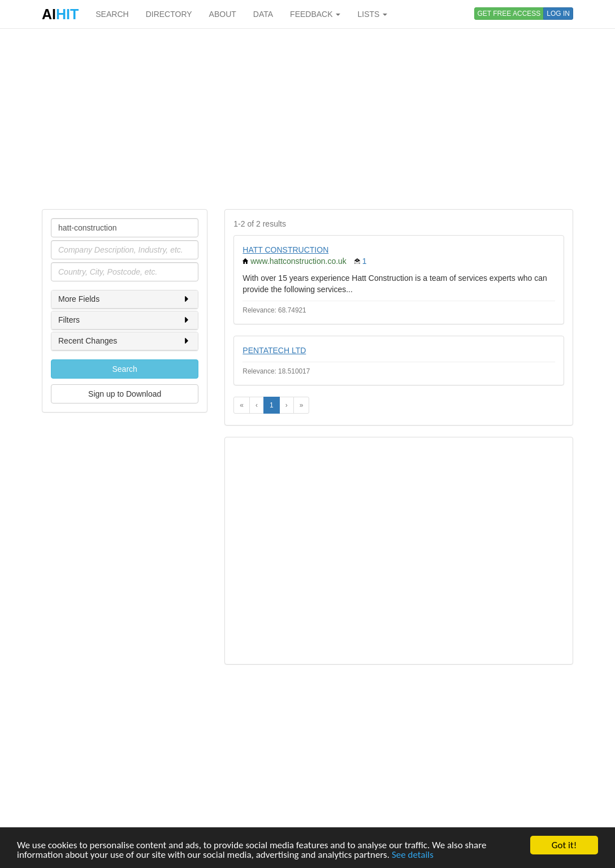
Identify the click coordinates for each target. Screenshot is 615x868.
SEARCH (112, 14)
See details (413, 855)
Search (124, 369)
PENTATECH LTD (274, 350)
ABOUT (223, 14)
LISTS (372, 14)
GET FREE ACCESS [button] (509, 14)
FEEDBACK (315, 14)
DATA (263, 14)
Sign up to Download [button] (125, 394)
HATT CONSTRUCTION (285, 250)
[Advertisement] (307, 119)
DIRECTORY (169, 14)
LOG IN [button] (558, 14)
